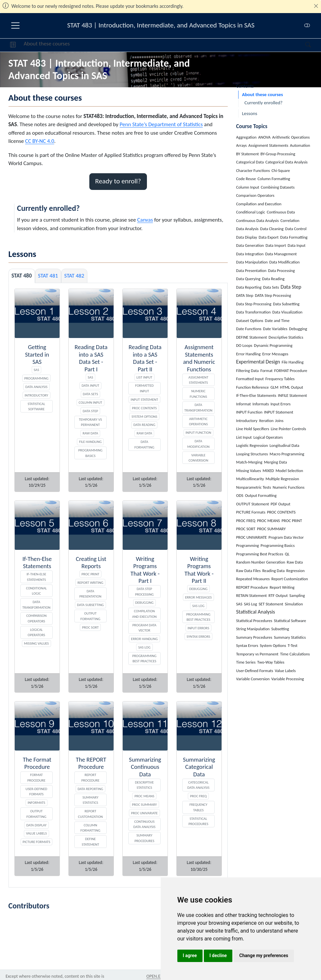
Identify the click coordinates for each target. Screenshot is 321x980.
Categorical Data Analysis (198, 785)
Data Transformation (198, 407)
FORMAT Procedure (36, 777)
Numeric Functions (198, 394)
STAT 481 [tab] (48, 276)
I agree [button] (190, 955)
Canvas (145, 220)
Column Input (90, 402)
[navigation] (187, 45)
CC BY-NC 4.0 (40, 141)
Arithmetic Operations (198, 422)
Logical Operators (36, 632)
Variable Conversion (198, 458)
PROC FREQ (198, 796)
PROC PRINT (90, 574)
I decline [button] (218, 955)
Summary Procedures (144, 838)
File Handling (90, 442)
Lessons (250, 113)
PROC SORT (90, 627)
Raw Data (90, 433)
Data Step (90, 411)
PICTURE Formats (36, 842)
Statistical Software (36, 406)
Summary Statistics (90, 800)
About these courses (47, 44)
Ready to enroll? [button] (118, 181)
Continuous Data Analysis (144, 824)
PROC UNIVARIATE (144, 813)
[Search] (303, 45)
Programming (36, 378)
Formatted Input (144, 388)
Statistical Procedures (198, 821)
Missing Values (36, 643)
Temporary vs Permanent (90, 422)
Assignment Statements (198, 380)
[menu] (15, 25)
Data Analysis (36, 387)
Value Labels (36, 833)
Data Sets (90, 394)
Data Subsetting (90, 605)
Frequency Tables (198, 807)
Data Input (90, 385)
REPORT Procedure (90, 777)
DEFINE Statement (90, 842)
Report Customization (90, 814)
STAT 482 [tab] (74, 276)
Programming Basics (90, 453)
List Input (144, 377)
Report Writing (90, 583)
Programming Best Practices (144, 659)
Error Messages (198, 597)
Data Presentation (90, 594)
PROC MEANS (144, 796)
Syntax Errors (198, 636)
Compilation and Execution (144, 614)
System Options (144, 416)
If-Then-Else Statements (36, 577)
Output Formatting (90, 616)
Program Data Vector (144, 628)
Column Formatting (90, 828)
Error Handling (144, 639)
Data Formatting (144, 444)
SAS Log (144, 647)
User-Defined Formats (36, 792)
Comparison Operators (36, 618)
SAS (36, 370)
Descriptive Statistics (144, 785)
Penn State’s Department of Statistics (161, 124)
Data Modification (198, 444)
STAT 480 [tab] (22, 276)
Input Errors (198, 628)
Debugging (144, 602)
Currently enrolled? (263, 103)
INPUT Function (198, 432)
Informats (36, 803)
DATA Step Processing (144, 591)
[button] (13, 45)
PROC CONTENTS (144, 408)
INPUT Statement (144, 399)
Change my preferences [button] (264, 955)
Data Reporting (90, 789)
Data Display (36, 825)
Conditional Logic (36, 591)
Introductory (36, 395)
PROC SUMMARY (144, 804)
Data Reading (144, 425)
